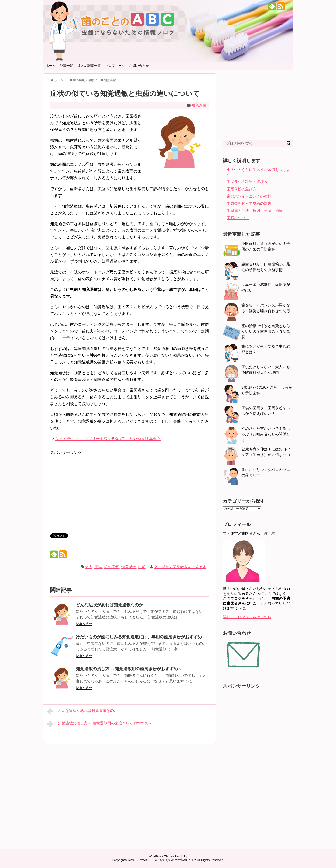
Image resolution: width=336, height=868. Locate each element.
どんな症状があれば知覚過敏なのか (109, 605)
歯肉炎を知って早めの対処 (249, 203)
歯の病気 (112, 567)
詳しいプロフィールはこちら (247, 617)
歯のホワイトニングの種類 (249, 196)
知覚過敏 (199, 105)
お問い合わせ (139, 66)
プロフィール (115, 66)
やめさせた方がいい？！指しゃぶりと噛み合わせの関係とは (266, 434)
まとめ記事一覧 (89, 66)
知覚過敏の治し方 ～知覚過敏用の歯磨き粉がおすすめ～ (129, 669)
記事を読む (84, 624)
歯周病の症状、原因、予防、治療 (255, 211)
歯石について (238, 218)
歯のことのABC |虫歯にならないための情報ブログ (162, 860)
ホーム (51, 66)
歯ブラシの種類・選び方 (247, 182)
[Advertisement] (89, 489)
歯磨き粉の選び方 (241, 189)
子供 (98, 567)
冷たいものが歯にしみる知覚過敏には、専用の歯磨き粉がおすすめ (139, 637)
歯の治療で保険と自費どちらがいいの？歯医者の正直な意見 (266, 331)
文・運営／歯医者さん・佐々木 (180, 567)
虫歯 (142, 567)
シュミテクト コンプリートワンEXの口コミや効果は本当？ (108, 439)
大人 (89, 567)
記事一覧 (66, 66)
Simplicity (181, 856)
